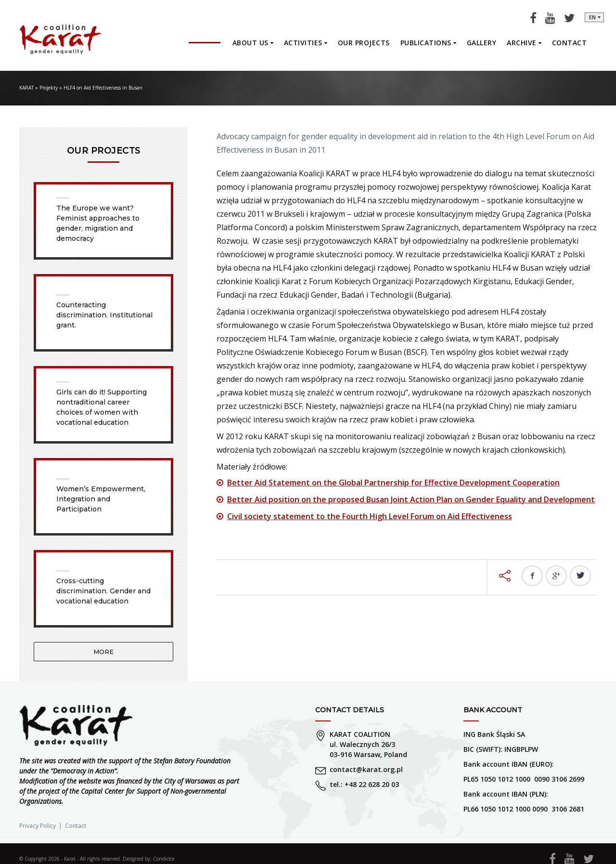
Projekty (49, 88)
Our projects (364, 43)
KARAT (26, 88)
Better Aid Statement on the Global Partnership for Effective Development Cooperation (393, 483)
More (103, 652)
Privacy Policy (38, 826)
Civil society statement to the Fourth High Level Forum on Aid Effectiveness (370, 516)
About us (250, 43)
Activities (303, 43)
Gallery (482, 43)
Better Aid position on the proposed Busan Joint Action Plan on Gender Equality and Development (411, 499)
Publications (426, 43)
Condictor (164, 859)
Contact (570, 43)
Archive (522, 43)
